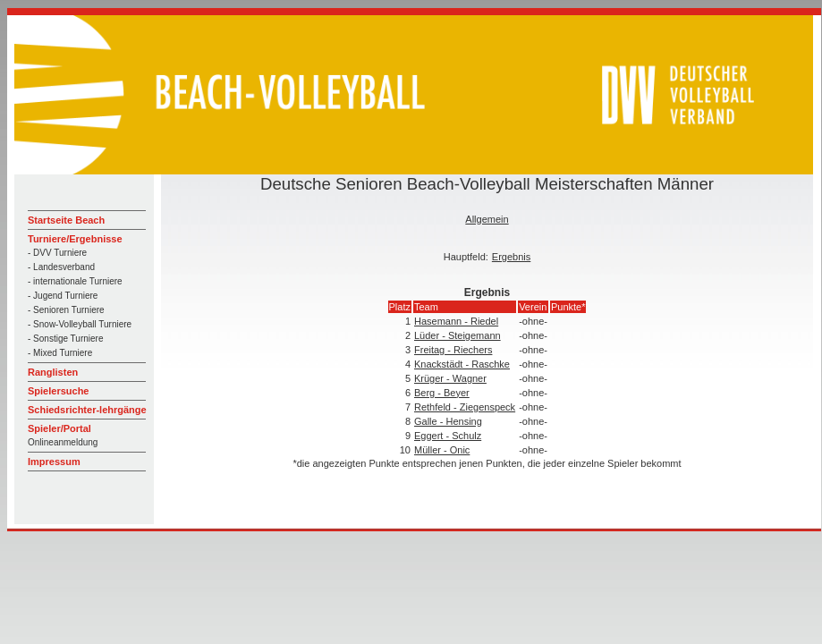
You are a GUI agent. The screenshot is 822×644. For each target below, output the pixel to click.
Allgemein (487, 219)
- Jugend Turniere (63, 296)
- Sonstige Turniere (66, 339)
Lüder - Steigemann (458, 335)
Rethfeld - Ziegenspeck (465, 407)
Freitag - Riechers (453, 350)
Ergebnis (511, 257)
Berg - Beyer (442, 393)
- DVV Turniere (57, 253)
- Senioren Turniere (66, 310)
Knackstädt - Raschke (462, 364)
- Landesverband (61, 267)
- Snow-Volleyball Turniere (80, 324)
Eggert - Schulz (448, 436)
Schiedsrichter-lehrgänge (87, 410)
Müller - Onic (442, 450)
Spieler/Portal (59, 428)
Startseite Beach (66, 220)
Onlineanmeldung (63, 442)
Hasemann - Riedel (456, 321)
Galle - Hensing (448, 421)
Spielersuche (58, 391)
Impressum (54, 462)
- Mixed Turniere (60, 353)
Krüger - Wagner (450, 378)
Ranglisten (53, 372)
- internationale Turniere (75, 281)
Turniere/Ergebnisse (75, 239)
